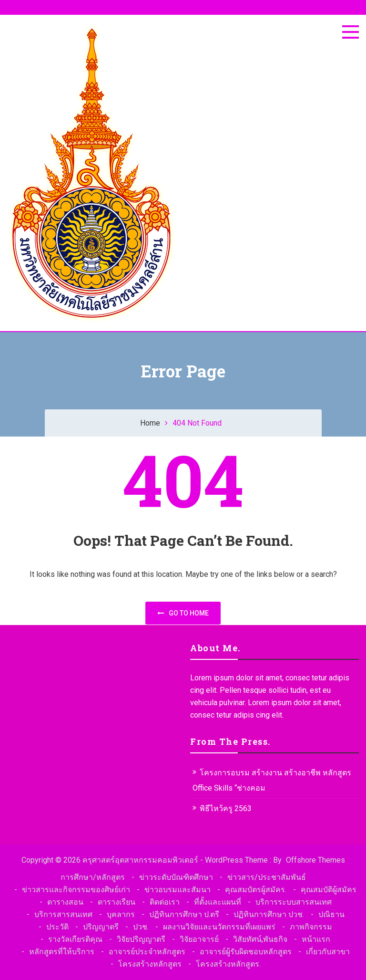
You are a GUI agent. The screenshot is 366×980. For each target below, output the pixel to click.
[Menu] (351, 32)
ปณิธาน (331, 914)
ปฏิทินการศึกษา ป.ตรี (184, 914)
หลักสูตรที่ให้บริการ (62, 952)
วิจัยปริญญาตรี (141, 939)
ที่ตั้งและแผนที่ (218, 902)
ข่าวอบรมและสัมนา (178, 890)
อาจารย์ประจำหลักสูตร (147, 952)
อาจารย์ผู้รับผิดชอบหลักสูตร (246, 952)
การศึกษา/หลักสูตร (93, 877)
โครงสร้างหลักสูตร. (228, 964)
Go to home (183, 613)
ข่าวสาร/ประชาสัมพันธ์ (267, 877)
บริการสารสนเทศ (63, 914)
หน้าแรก (316, 939)
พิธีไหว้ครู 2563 (226, 808)
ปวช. (141, 927)
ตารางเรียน (117, 902)
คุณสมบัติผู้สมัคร (329, 890)
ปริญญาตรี (101, 927)
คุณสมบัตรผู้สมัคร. (256, 890)
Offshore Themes (315, 860)
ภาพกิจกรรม (311, 927)
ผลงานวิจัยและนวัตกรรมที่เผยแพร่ (219, 927)
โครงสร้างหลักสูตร (150, 964)
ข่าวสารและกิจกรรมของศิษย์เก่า (76, 890)
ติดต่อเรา (165, 902)
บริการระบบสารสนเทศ (294, 902)
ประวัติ (57, 927)
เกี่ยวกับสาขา (328, 952)
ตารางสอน (65, 902)
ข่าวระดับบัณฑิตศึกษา (176, 877)
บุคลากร (121, 914)
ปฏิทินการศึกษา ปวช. (269, 914)
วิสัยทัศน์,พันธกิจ (260, 939)
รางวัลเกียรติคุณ (75, 939)
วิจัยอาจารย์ (199, 939)
